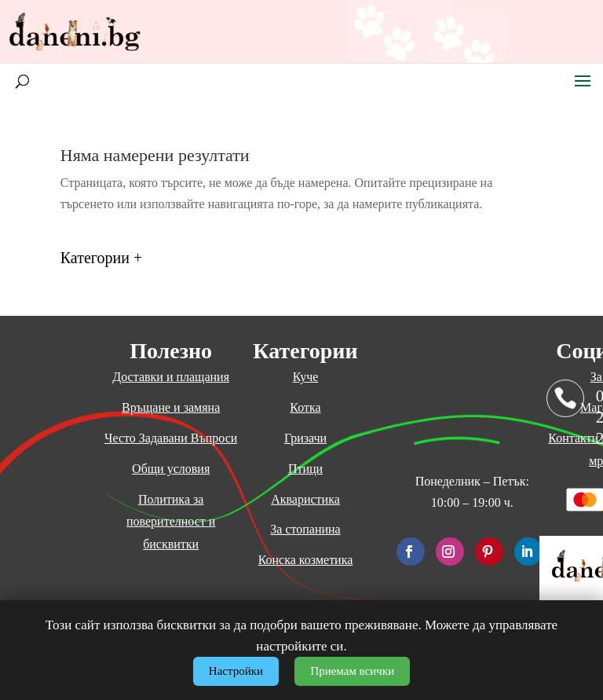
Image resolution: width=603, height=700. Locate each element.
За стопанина (305, 529)
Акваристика (305, 499)
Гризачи (305, 438)
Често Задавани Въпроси (171, 438)
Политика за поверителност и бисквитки (171, 522)
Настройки (236, 671)
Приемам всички (352, 671)
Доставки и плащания (171, 377)
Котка (305, 407)
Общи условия (171, 469)
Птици (305, 469)
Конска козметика (306, 560)
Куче (306, 377)
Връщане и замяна (171, 407)
